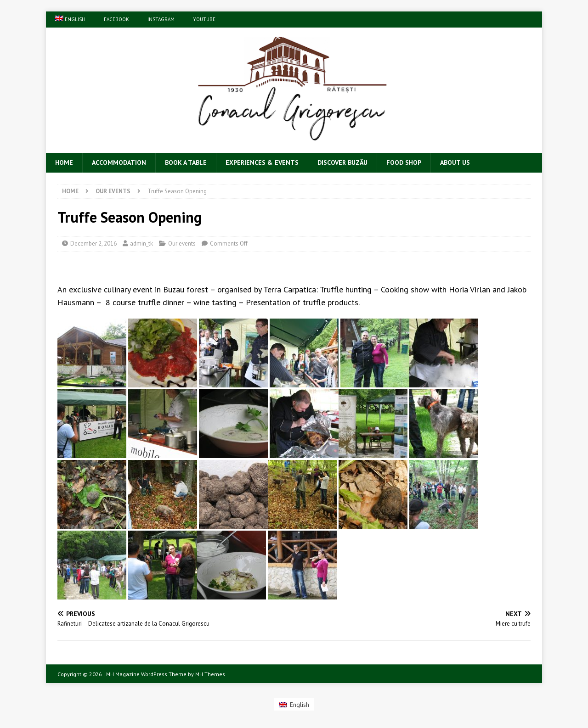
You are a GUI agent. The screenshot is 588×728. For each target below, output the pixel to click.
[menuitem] (70, 20)
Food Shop (404, 162)
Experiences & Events (262, 162)
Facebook (116, 19)
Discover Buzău (342, 162)
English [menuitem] (300, 705)
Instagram (161, 19)
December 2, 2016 (93, 244)
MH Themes (210, 674)
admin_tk (141, 244)
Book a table (186, 162)
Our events (182, 244)
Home (64, 162)
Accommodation (119, 162)
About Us (455, 162)
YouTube (204, 19)
